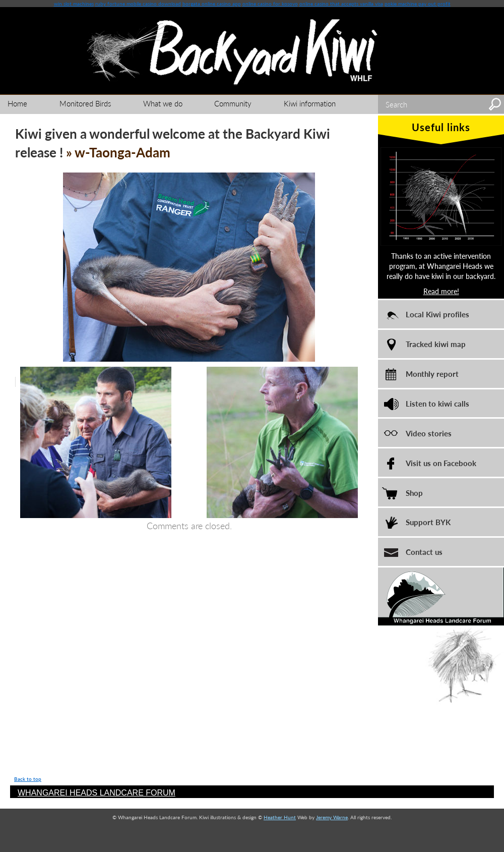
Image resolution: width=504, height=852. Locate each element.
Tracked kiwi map (436, 344)
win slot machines (74, 4)
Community (233, 103)
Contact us (424, 552)
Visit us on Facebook (441, 463)
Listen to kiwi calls (437, 403)
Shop (414, 493)
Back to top (28, 779)
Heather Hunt (280, 817)
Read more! (441, 291)
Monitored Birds (85, 103)
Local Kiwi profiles (437, 314)
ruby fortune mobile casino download (138, 4)
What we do (163, 103)
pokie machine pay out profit (418, 4)
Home (17, 103)
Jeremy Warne (332, 817)
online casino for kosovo (270, 4)
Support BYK (428, 522)
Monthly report (432, 374)
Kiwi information (310, 103)
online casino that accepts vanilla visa (341, 4)
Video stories (429, 433)
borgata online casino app (212, 4)
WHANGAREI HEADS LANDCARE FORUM (97, 793)
